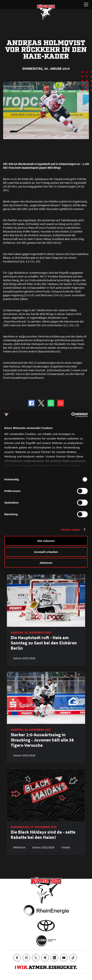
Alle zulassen (46, 541)
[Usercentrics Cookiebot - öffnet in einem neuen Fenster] (71, 415)
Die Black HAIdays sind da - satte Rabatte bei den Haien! (43, 835)
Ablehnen (46, 563)
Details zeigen (71, 529)
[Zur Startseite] (46, 12)
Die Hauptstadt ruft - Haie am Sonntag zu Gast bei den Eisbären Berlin (44, 643)
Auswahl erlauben (46, 552)
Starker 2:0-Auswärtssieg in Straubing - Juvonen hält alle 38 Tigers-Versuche (42, 740)
